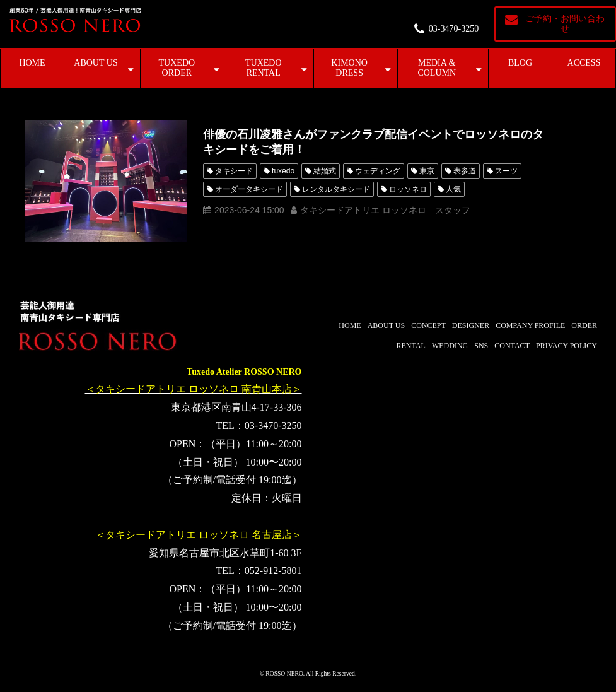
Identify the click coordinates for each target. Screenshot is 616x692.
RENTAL (411, 346)
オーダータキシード (249, 189)
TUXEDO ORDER (177, 68)
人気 (453, 189)
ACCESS (584, 63)
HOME (32, 63)
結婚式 (325, 171)
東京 (427, 171)
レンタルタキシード (336, 189)
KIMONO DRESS (349, 68)
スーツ (506, 171)
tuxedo (283, 171)
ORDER (584, 325)
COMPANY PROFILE (530, 325)
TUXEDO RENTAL (264, 68)
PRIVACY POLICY (567, 346)
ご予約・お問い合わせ (565, 24)
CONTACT (512, 346)
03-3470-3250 (454, 29)
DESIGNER (471, 325)
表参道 (465, 171)
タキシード (234, 171)
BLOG (520, 63)
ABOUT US (96, 63)
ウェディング (378, 171)
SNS (481, 346)
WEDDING (450, 346)
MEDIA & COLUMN (437, 68)
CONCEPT (428, 325)
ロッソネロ (408, 189)
